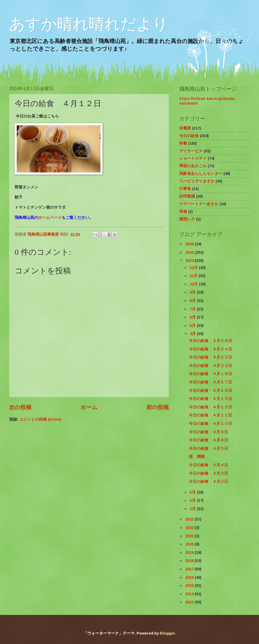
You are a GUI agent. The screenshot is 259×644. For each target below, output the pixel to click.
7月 (193, 309)
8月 (193, 301)
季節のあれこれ (193, 166)
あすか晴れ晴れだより (89, 24)
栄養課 (185, 128)
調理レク (187, 219)
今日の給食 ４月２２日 (210, 366)
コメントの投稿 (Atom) (40, 419)
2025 (190, 252)
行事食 (185, 189)
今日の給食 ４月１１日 (210, 415)
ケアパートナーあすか (199, 204)
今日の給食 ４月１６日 (210, 391)
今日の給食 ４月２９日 (210, 341)
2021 (190, 536)
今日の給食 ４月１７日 (210, 382)
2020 (190, 544)
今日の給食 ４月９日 (209, 432)
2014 (190, 594)
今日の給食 (189, 136)
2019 (190, 553)
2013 (190, 602)
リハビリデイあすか (197, 181)
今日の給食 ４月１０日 (210, 424)
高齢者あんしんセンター (201, 174)
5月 (193, 326)
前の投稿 (158, 407)
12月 (194, 268)
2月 (193, 500)
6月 (193, 317)
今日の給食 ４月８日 (209, 440)
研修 (183, 212)
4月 (193, 334)
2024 (190, 261)
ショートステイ (193, 158)
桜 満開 (197, 457)
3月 (193, 492)
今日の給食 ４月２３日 (210, 357)
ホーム (89, 407)
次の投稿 (20, 407)
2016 (190, 577)
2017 (190, 569)
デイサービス (191, 151)
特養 (183, 143)
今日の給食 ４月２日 (209, 481)
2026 (190, 244)
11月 (194, 276)
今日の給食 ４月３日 (209, 473)
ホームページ (50, 217)
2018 (190, 561)
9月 (193, 292)
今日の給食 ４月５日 (209, 448)
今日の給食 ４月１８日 (210, 374)
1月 (193, 509)
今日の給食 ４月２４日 (210, 349)
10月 (194, 284)
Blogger (167, 633)
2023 (190, 519)
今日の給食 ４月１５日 (210, 399)
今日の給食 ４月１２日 (210, 407)
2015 (190, 586)
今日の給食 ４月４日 (209, 465)
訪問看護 (187, 196)
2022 (190, 528)
